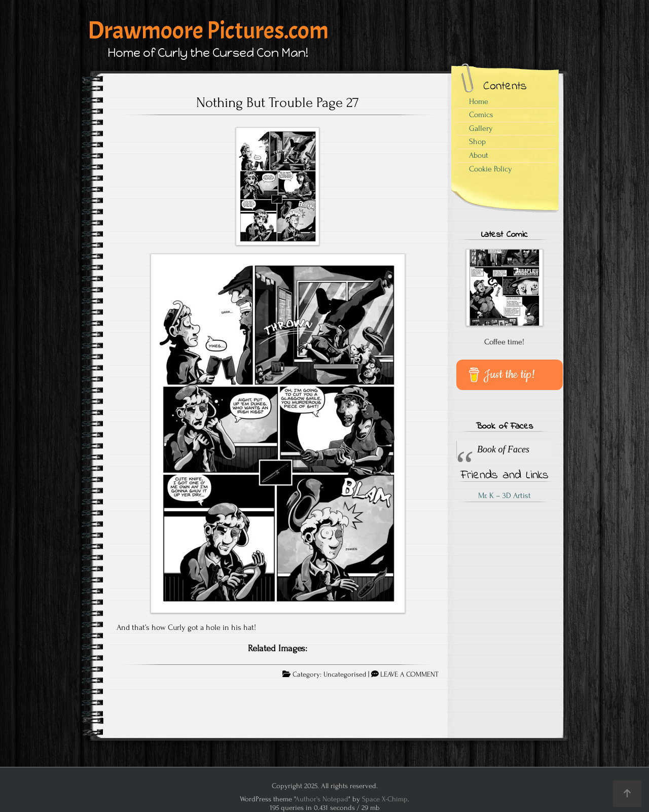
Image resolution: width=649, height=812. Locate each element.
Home (479, 101)
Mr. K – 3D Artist (504, 496)
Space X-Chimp (385, 799)
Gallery (481, 128)
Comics (481, 115)
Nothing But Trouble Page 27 (278, 102)
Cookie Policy (491, 169)
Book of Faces (504, 427)
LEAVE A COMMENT (409, 675)
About (479, 155)
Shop (477, 142)
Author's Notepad (322, 799)
